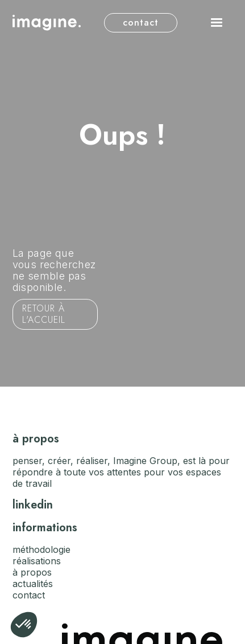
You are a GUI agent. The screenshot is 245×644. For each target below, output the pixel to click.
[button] (217, 23)
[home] (47, 22)
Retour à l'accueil (44, 314)
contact (141, 22)
